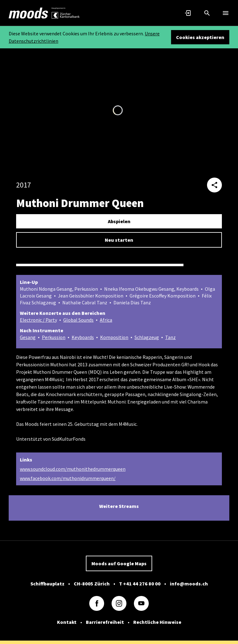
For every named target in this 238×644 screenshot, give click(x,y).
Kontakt (67, 622)
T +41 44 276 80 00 (140, 583)
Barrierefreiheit (105, 622)
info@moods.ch (189, 583)
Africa (106, 320)
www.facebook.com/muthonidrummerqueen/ (68, 478)
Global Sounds (78, 320)
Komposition (114, 337)
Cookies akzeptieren (200, 37)
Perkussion (54, 337)
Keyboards (83, 337)
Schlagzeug (147, 337)
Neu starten (119, 240)
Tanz (170, 337)
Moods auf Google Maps (119, 563)
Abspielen (119, 221)
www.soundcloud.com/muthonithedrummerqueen (73, 469)
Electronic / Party (38, 320)
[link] (29, 13)
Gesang (28, 337)
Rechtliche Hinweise (157, 622)
